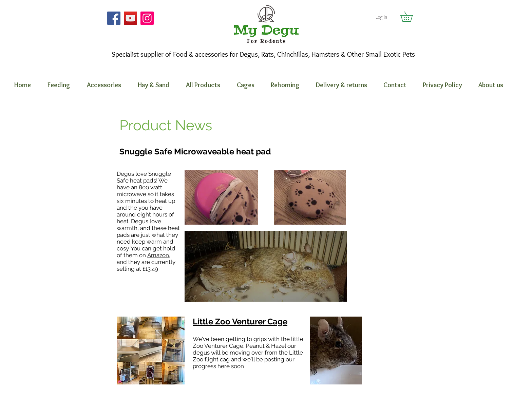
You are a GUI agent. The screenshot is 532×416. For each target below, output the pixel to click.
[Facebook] (114, 18)
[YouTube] (130, 18)
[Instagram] (147, 18)
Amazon (158, 255)
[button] (411, 17)
